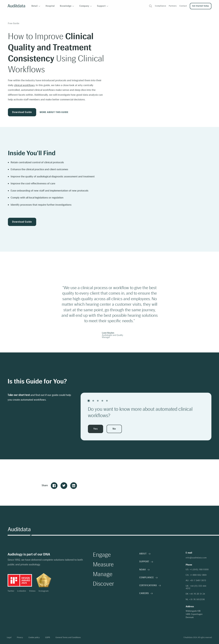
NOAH (144, 570)
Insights (20, 14)
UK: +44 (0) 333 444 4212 (196, 587)
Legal (9, 637)
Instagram (44, 591)
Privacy (20, 637)
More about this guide (54, 112)
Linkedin (22, 591)
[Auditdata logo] (16, 6)
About (145, 554)
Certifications (150, 585)
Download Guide (22, 112)
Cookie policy (34, 637)
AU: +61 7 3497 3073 (196, 581)
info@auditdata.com (196, 558)
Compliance (161, 6)
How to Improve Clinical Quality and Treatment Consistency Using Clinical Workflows (76, 14)
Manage (103, 574)
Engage (102, 555)
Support (146, 562)
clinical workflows (24, 85)
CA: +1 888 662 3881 (196, 575)
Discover (103, 584)
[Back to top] (109, 641)
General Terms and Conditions (68, 637)
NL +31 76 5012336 (195, 600)
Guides (30, 14)
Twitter (11, 591)
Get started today (201, 6)
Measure (103, 565)
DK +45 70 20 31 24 (195, 594)
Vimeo (32, 591)
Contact (183, 6)
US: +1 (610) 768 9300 (197, 570)
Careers (146, 593)
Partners (173, 6)
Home (11, 14)
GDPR (48, 637)
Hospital (50, 6)
